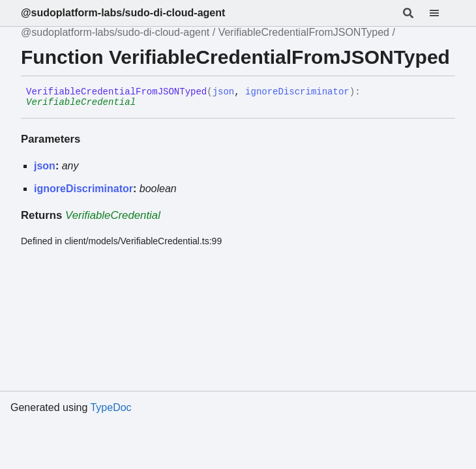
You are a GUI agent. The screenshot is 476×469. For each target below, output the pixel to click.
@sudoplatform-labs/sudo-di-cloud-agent (123, 13)
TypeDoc (111, 407)
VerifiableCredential (81, 102)
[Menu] (442, 13)
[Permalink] (145, 103)
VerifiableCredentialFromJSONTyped (304, 32)
